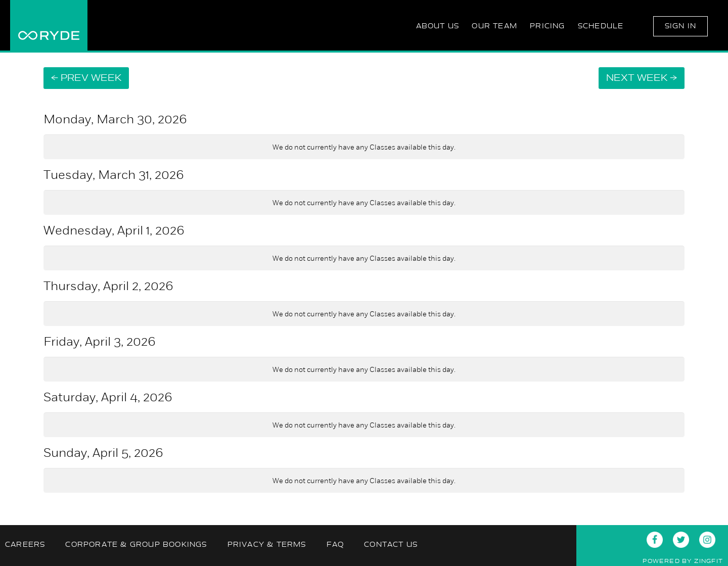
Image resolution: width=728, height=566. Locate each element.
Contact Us (391, 545)
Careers (25, 545)
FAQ (335, 545)
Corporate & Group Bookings (136, 545)
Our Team (494, 26)
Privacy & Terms (267, 545)
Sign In (680, 26)
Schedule (601, 26)
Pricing (547, 26)
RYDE (49, 25)
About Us (438, 26)
